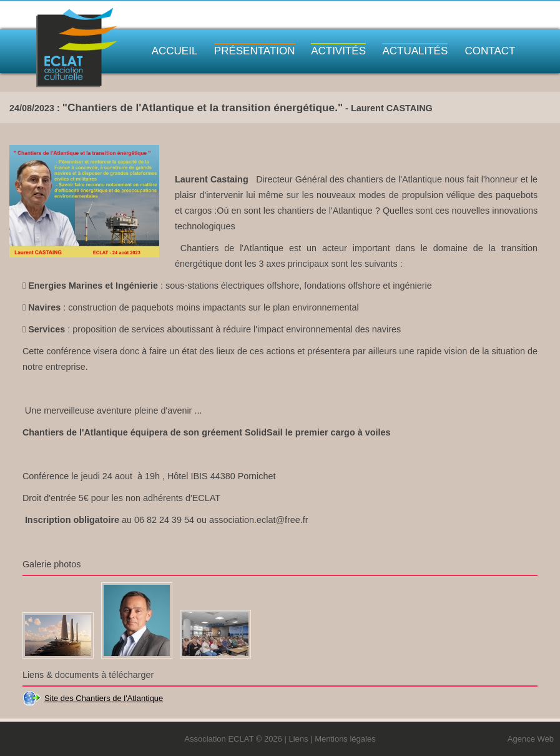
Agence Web (531, 739)
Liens (298, 739)
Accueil (175, 51)
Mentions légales (345, 739)
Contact (490, 51)
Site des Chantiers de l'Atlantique (104, 698)
